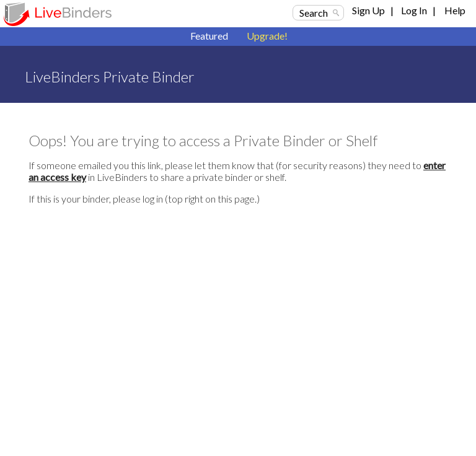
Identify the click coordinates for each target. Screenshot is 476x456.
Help (455, 10)
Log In (414, 10)
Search (314, 13)
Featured (209, 36)
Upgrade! (267, 36)
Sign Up (368, 10)
